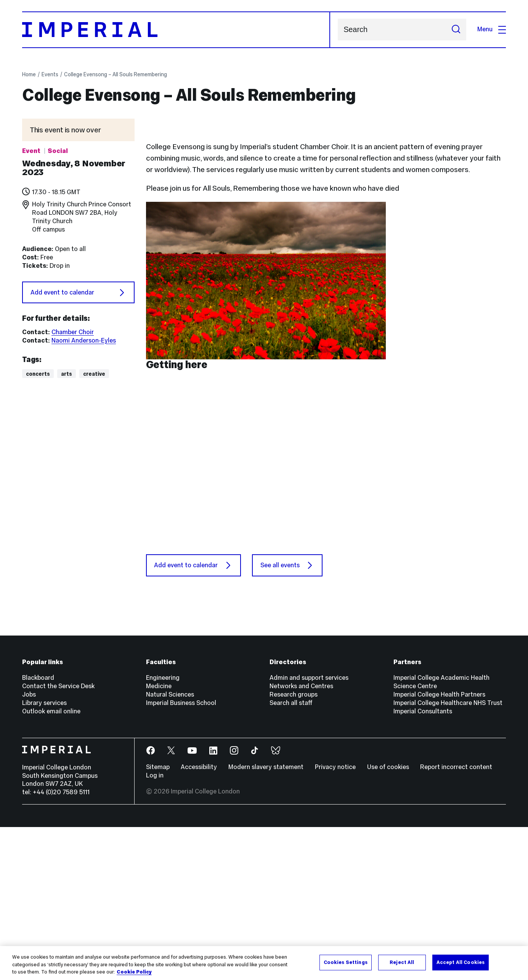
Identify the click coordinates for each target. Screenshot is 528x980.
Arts (67, 374)
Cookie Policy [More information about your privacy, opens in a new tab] (134, 972)
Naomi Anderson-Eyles (84, 340)
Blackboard (38, 831)
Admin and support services (309, 831)
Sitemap (158, 920)
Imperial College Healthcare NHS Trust (448, 856)
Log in (155, 928)
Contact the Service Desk (58, 839)
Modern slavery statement (266, 920)
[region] (264, 963)
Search (338, 30)
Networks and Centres (301, 839)
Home (29, 74)
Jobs (29, 848)
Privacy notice (335, 920)
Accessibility (199, 920)
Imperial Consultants (423, 864)
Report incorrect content (456, 920)
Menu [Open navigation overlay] (492, 29)
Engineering (163, 831)
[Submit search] (456, 30)
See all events (287, 718)
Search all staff (291, 856)
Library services (44, 856)
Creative (94, 374)
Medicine (159, 839)
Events (50, 74)
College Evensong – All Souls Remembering (116, 74)
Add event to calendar (79, 293)
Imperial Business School (181, 856)
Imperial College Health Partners (439, 848)
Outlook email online (51, 864)
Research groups (294, 848)
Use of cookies (388, 920)
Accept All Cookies (461, 962)
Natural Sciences (170, 848)
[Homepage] (176, 30)
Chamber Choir (73, 332)
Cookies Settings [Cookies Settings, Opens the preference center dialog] (346, 962)
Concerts (38, 374)
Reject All (402, 962)
